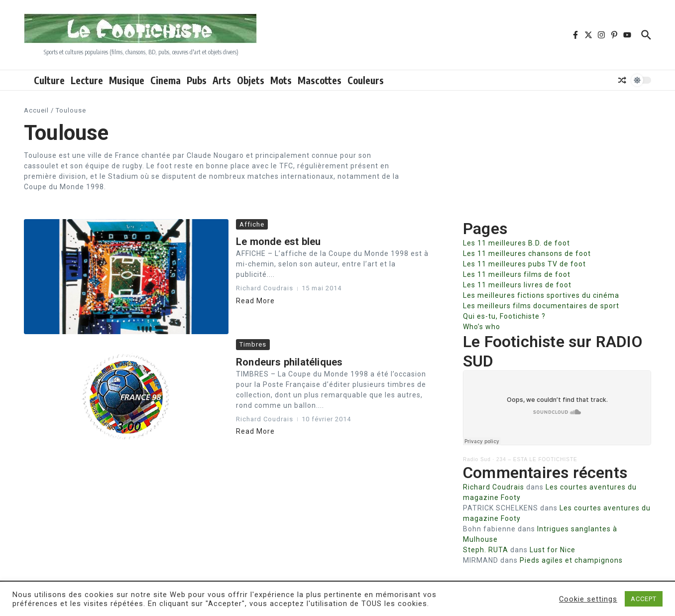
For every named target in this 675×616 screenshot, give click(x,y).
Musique (127, 80)
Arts (222, 80)
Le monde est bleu (278, 242)
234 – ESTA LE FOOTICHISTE (537, 459)
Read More (255, 301)
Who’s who (482, 327)
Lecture (87, 80)
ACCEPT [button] (644, 599)
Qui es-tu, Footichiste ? (504, 316)
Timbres (253, 344)
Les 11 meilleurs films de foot (517, 274)
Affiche (252, 224)
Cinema (166, 80)
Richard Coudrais (494, 487)
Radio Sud (477, 459)
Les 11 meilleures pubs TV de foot (524, 264)
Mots (281, 80)
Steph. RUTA (486, 550)
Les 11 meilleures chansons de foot (527, 253)
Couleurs (366, 80)
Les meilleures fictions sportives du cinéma (541, 295)
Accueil (36, 110)
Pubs (197, 80)
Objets (251, 80)
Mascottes (320, 80)
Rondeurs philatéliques (289, 362)
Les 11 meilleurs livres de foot (517, 285)
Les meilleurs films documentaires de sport (541, 306)
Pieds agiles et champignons (571, 560)
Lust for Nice (553, 550)
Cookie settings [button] (588, 599)
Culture (49, 80)
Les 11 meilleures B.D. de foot (516, 243)
